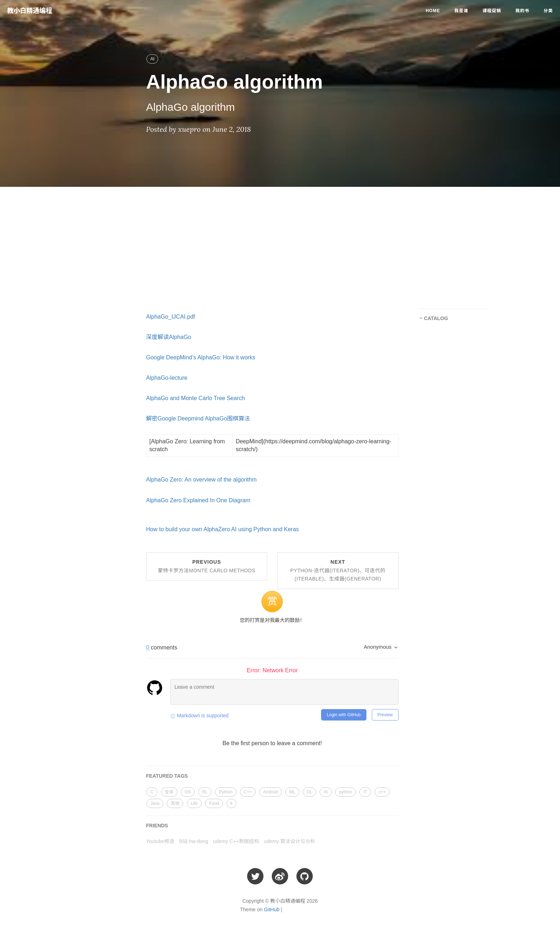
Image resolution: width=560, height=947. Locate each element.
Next (338, 570)
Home (433, 11)
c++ (382, 792)
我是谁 (461, 11)
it (231, 803)
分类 (548, 11)
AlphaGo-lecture (167, 378)
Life (194, 803)
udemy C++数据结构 (236, 841)
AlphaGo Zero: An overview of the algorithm (201, 480)
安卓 (169, 792)
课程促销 (492, 11)
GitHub (272, 909)
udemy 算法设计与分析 (290, 841)
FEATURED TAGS (167, 776)
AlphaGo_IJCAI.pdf (171, 317)
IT (365, 792)
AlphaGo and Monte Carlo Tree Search (196, 398)
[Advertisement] (280, 244)
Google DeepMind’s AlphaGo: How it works (201, 357)
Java (155, 803)
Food (214, 803)
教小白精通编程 (30, 11)
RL (205, 792)
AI (152, 59)
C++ (248, 792)
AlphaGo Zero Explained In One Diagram (198, 500)
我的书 (522, 11)
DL (309, 792)
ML (292, 792)
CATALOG (436, 318)
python (345, 792)
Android (271, 792)
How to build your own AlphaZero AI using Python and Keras (222, 529)
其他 (175, 803)
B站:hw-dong (194, 841)
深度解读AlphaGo (169, 337)
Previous (207, 566)
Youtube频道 (160, 841)
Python (226, 792)
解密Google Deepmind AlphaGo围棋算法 (198, 418)
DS (188, 792)
